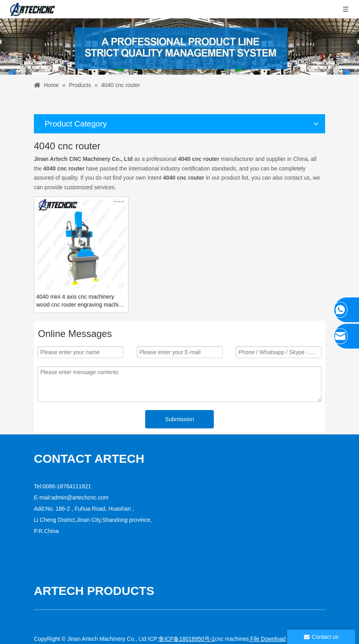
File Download (267, 639)
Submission (179, 419)
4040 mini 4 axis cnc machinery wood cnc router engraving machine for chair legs (81, 301)
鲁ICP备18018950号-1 (187, 639)
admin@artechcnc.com (80, 497)
